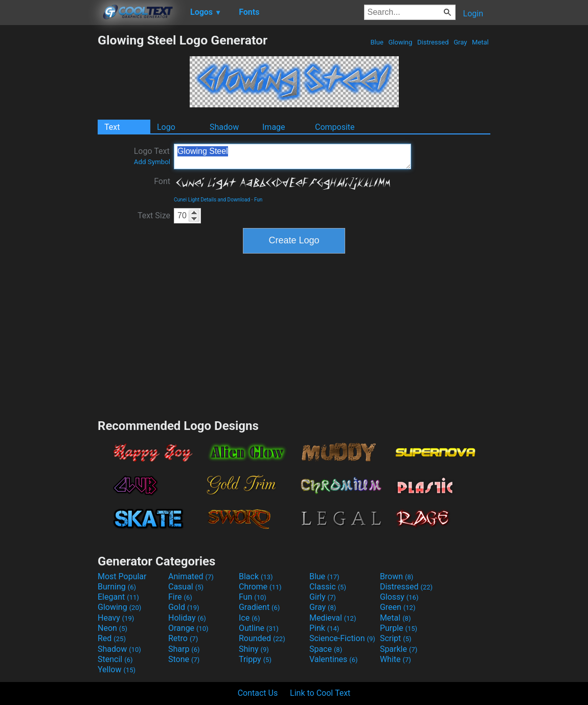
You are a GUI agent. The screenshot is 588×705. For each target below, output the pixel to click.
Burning (117, 587)
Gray (460, 42)
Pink (324, 628)
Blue (377, 42)
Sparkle (399, 649)
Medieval (333, 618)
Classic (328, 587)
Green (398, 607)
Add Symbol (152, 162)
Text (112, 127)
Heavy (116, 618)
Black (256, 576)
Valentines (334, 659)
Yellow (117, 669)
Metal (480, 42)
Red (112, 638)
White (395, 659)
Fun (258, 200)
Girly (323, 597)
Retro (183, 638)
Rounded (262, 638)
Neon (112, 628)
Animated (191, 576)
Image (274, 127)
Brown (397, 576)
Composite (335, 127)
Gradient (259, 607)
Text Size (154, 215)
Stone (184, 659)
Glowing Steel (292, 156)
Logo (166, 127)
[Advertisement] (49, 186)
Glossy (399, 597)
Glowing (400, 42)
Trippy (255, 659)
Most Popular (122, 576)
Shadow (224, 127)
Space (326, 649)
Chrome (260, 587)
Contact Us (258, 693)
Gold (184, 607)
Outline (259, 628)
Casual (186, 587)
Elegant (118, 597)
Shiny (254, 649)
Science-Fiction (342, 638)
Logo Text (152, 156)
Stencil (115, 659)
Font (162, 181)
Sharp (184, 649)
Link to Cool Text (320, 693)
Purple (399, 628)
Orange (188, 628)
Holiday (187, 618)
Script (396, 638)
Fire (180, 597)
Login (473, 14)
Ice (249, 618)
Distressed (433, 42)
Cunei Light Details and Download (212, 200)
